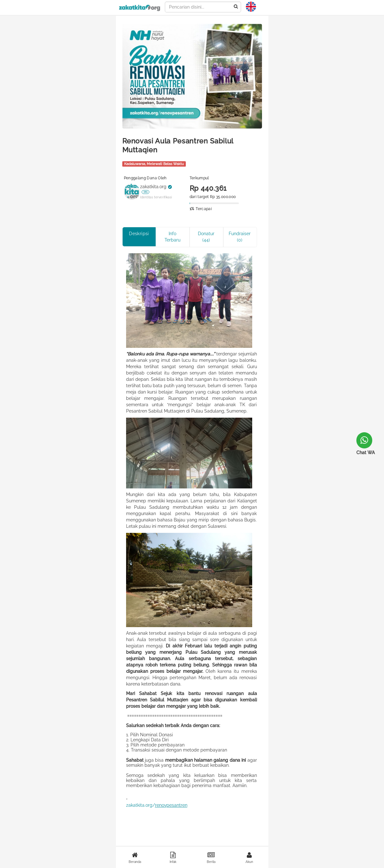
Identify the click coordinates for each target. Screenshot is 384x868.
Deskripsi (139, 234)
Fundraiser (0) (240, 237)
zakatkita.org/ (141, 805)
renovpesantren (171, 805)
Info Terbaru (172, 237)
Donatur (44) (206, 237)
